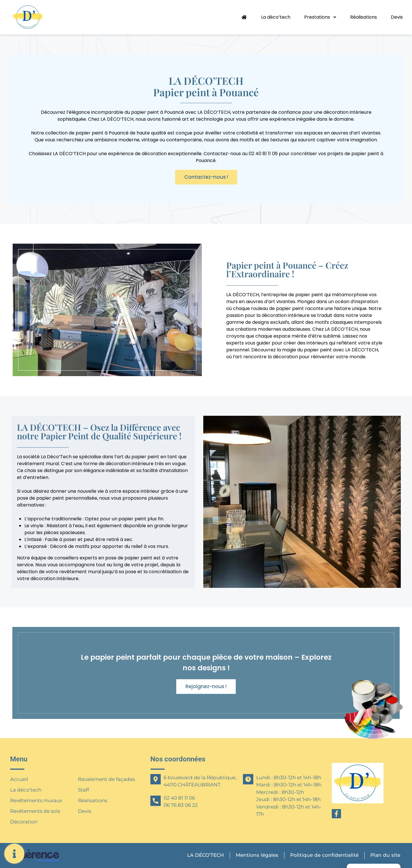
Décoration (24, 822)
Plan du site (385, 855)
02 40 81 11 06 (179, 798)
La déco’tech (275, 17)
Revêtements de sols (35, 811)
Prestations (320, 17)
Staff (84, 790)
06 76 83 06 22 (181, 805)
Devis (397, 17)
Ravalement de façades (106, 779)
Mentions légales (256, 855)
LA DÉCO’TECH (204, 855)
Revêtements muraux (36, 800)
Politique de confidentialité (324, 855)
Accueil (19, 779)
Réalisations (364, 17)
